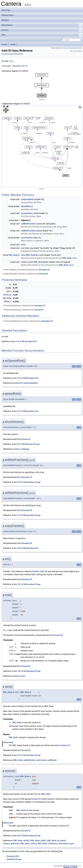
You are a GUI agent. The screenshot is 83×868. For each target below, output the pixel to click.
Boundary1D (44, 270)
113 (19, 515)
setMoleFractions (29, 224)
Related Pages (8, 15)
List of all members (76, 51)
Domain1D (44, 274)
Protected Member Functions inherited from (28, 321)
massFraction (27, 238)
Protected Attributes (75, 48)
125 (19, 378)
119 (17, 341)
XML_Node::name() (28, 843)
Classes (42, 30)
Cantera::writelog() (21, 449)
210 (19, 755)
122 (19, 584)
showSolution (27, 213)
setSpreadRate (27, 199)
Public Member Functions (59, 48)
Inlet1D (13, 44)
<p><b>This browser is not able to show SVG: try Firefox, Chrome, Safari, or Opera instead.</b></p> (42, 85)
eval (23, 248)
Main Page (6, 10)
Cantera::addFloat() (48, 760)
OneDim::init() (38, 571)
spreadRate (26, 206)
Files (42, 35)
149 (19, 671)
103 (19, 482)
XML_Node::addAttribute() (24, 760)
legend (42, 99)
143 (19, 548)
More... (12, 61)
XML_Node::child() (38, 840)
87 (18, 444)
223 (19, 835)
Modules (5, 20)
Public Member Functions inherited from (26, 270)
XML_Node (13, 255)
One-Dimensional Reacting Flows (12, 54)
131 (19, 411)
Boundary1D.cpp (32, 444)
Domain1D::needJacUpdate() (25, 383)
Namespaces (42, 25)
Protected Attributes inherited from (24, 306)
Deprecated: (8, 742)
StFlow (7, 302)
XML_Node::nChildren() (48, 843)
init (22, 245)
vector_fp (7, 295)
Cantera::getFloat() (11, 843)
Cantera (4, 44)
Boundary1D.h (20, 66)
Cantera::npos (19, 676)
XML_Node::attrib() (21, 840)
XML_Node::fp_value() (57, 840)
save (23, 255)
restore (24, 262)
